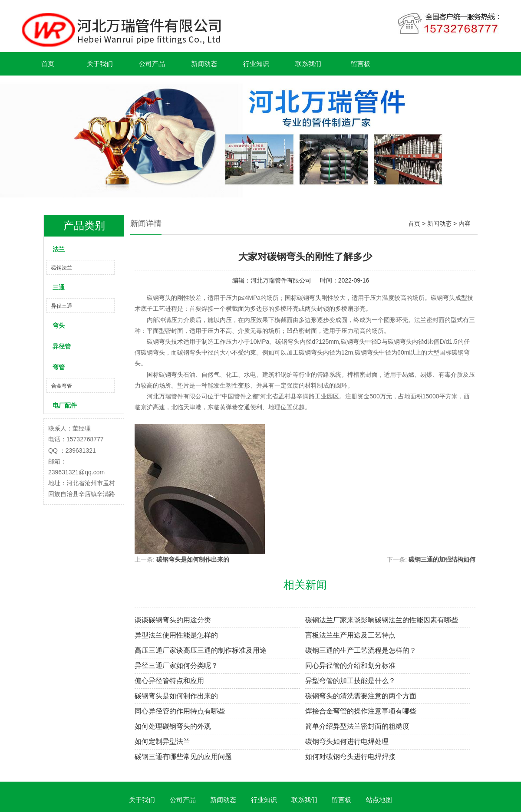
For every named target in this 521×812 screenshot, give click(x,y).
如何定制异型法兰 (162, 741)
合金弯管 (62, 386)
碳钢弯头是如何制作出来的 (193, 559)
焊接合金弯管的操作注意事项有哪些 (361, 711)
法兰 (59, 249)
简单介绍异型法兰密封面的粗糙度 (357, 726)
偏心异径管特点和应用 (169, 681)
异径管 (62, 346)
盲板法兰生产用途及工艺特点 (350, 635)
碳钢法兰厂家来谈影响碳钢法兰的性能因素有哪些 (382, 620)
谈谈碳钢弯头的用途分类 (173, 620)
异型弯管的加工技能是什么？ (350, 681)
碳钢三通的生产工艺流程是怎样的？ (361, 650)
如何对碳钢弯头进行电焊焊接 (350, 757)
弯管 (59, 367)
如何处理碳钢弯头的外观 (173, 726)
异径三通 (62, 306)
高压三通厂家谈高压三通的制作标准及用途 (201, 650)
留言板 (361, 64)
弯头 (59, 325)
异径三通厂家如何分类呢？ (176, 666)
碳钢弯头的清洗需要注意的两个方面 (361, 696)
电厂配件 (65, 405)
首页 (48, 64)
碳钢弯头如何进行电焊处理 (347, 741)
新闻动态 (204, 64)
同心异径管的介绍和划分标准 (350, 666)
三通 (59, 287)
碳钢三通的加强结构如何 (442, 559)
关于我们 (100, 64)
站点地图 (379, 800)
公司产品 (152, 64)
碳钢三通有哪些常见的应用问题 (183, 757)
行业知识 (256, 64)
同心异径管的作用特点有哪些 (180, 711)
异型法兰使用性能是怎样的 (176, 635)
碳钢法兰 (62, 268)
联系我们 (308, 64)
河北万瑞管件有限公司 (281, 280)
